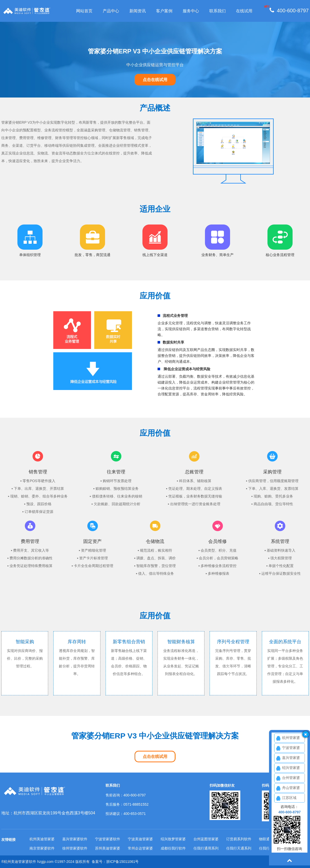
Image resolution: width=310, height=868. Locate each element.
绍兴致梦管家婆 (173, 839)
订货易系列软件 (239, 839)
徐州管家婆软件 (75, 848)
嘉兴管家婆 (291, 758)
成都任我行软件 (173, 848)
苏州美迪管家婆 (108, 848)
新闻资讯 (138, 11)
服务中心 (191, 11)
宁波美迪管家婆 (140, 839)
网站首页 (84, 11)
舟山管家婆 (291, 788)
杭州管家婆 (291, 738)
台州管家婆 (291, 778)
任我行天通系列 (239, 848)
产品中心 (111, 11)
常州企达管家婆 (140, 848)
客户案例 (164, 11)
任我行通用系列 (206, 848)
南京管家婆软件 (42, 848)
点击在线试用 (155, 80)
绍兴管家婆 (291, 768)
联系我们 (218, 11)
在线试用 (244, 11)
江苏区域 (289, 798)
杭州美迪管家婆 (42, 839)
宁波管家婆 (291, 748)
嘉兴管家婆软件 (75, 839)
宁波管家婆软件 (108, 839)
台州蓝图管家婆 (206, 839)
